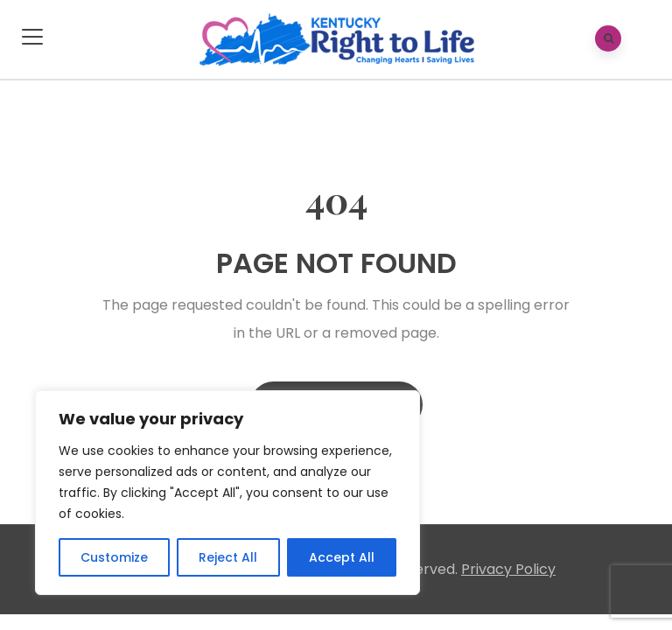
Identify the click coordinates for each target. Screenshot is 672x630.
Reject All (228, 557)
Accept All (342, 557)
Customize (114, 557)
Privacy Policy (508, 569)
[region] (227, 493)
